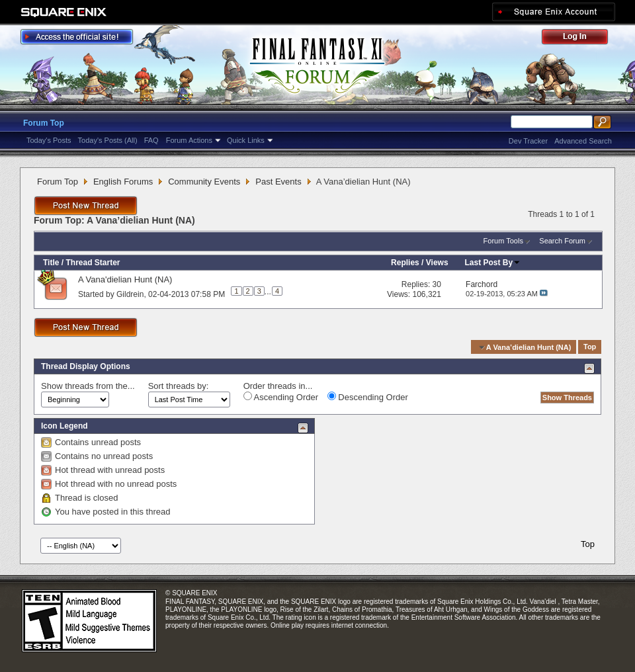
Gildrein (130, 294)
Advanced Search (583, 141)
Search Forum (562, 241)
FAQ (151, 140)
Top (590, 347)
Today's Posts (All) (108, 140)
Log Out (581, 39)
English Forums (123, 182)
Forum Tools (503, 241)
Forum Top (44, 123)
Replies (405, 263)
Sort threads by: (179, 386)
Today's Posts (49, 140)
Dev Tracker (528, 141)
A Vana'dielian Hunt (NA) (125, 279)
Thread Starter (93, 263)
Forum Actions (189, 140)
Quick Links (246, 140)
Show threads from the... (88, 386)
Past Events (278, 182)
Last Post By (493, 263)
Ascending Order (281, 397)
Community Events (204, 182)
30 (437, 284)
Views (437, 263)
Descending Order (368, 397)
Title (51, 263)
